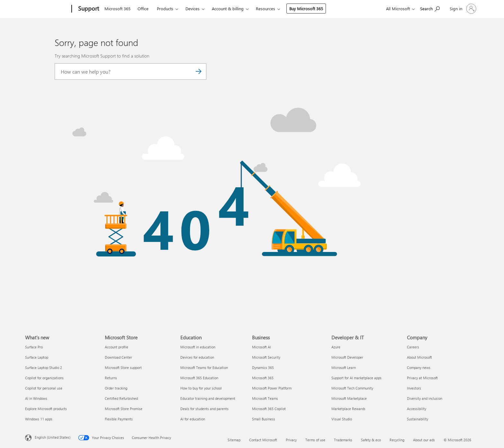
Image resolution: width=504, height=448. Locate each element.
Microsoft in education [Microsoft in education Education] (198, 347)
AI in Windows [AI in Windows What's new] (36, 398)
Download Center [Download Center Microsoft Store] (118, 357)
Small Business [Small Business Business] (264, 419)
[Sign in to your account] (462, 9)
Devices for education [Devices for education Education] (197, 357)
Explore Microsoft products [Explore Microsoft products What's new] (46, 409)
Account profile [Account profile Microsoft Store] (117, 347)
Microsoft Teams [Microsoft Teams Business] (265, 398)
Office (143, 9)
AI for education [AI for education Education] (193, 419)
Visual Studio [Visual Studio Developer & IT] (342, 419)
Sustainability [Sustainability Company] (418, 419)
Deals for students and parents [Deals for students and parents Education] (204, 409)
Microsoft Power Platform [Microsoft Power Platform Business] (272, 388)
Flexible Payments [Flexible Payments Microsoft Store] (119, 419)
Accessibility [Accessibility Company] (417, 409)
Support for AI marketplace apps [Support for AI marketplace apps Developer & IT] (356, 378)
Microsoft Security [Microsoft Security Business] (266, 357)
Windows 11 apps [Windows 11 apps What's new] (39, 419)
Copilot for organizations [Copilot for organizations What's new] (44, 378)
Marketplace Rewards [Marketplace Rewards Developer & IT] (348, 409)
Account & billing (228, 9)
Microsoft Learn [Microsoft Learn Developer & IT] (344, 367)
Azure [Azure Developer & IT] (336, 347)
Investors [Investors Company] (414, 388)
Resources (265, 9)
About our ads (424, 440)
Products (165, 9)
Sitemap (234, 440)
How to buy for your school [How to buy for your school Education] (201, 388)
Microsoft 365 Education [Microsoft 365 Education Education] (199, 378)
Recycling (397, 440)
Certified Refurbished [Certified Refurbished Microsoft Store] (121, 398)
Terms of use (315, 440)
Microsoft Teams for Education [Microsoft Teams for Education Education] (204, 367)
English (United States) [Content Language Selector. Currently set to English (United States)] (53, 437)
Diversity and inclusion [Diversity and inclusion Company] (425, 398)
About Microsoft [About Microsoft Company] (419, 357)
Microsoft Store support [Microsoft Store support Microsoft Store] (123, 367)
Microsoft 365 (117, 9)
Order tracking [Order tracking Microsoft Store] (116, 388)
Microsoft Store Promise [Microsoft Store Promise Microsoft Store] (124, 409)
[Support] (88, 9)
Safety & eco (371, 440)
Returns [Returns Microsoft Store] (111, 378)
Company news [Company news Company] (419, 367)
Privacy (291, 440)
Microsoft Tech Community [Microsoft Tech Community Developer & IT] (352, 388)
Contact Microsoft (263, 440)
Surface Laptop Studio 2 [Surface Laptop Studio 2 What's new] (44, 367)
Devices (193, 9)
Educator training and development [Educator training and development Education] (208, 398)
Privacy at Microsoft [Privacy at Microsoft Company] (422, 378)
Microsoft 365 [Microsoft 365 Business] (263, 378)
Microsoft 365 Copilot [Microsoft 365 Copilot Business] (269, 409)
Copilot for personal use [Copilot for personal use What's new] (44, 388)
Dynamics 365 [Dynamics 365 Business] (263, 367)
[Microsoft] (47, 9)
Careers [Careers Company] (413, 347)
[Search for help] (430, 8)
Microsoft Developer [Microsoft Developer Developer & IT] (347, 357)
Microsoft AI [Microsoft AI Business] (261, 347)
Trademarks (343, 440)
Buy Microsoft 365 (306, 9)
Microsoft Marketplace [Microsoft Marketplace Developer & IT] (349, 398)
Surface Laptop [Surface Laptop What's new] (37, 357)
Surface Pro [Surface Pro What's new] (34, 347)
